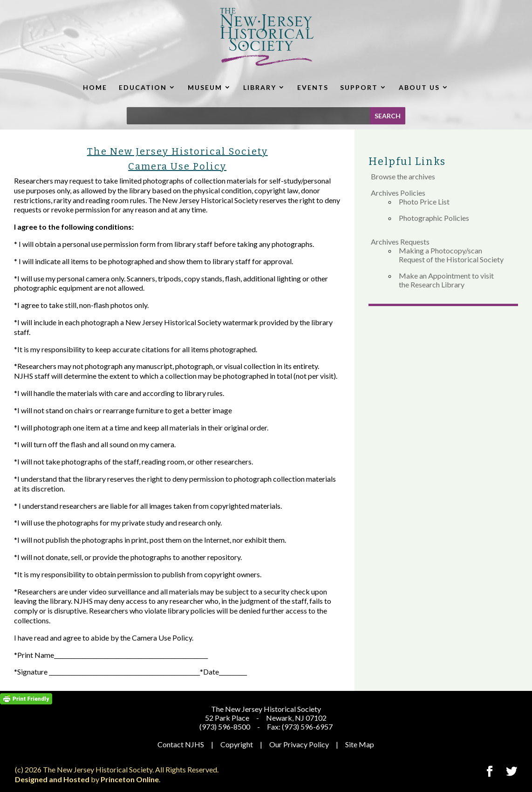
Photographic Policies (434, 218)
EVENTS (313, 87)
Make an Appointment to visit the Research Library (446, 280)
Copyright (237, 744)
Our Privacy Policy (299, 744)
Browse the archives (403, 176)
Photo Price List (424, 201)
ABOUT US (419, 87)
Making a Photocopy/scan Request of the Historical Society (451, 255)
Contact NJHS (181, 744)
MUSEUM (205, 87)
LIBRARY (260, 87)
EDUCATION (143, 87)
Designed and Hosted (52, 779)
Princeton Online (130, 779)
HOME (95, 87)
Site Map (360, 744)
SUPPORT (359, 87)
